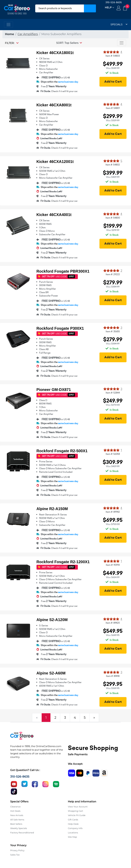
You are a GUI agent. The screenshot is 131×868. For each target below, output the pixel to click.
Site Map (72, 837)
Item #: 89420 (113, 623)
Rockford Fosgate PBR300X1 (63, 271)
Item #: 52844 (113, 393)
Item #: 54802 (113, 165)
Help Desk (73, 824)
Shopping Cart (76, 811)
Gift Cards (73, 820)
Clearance (15, 807)
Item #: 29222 (113, 274)
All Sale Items (17, 820)
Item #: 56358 (113, 454)
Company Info (75, 828)
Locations (73, 833)
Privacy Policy (17, 850)
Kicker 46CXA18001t (55, 53)
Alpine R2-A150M (52, 509)
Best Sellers (16, 824)
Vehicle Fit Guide (77, 815)
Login (119, 8)
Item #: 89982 (113, 512)
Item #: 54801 (113, 108)
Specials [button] (119, 24)
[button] (69, 43)
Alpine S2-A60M (51, 673)
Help (108, 7)
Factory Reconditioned (22, 833)
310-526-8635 (114, 2)
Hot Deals (15, 811)
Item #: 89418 (113, 676)
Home (10, 34)
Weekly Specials (19, 828)
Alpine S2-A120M (52, 620)
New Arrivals (17, 815)
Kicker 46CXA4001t (54, 215)
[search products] (60, 8)
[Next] (94, 718)
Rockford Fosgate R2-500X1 (62, 451)
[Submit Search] (90, 8)
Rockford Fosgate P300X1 (60, 328)
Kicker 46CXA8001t (54, 105)
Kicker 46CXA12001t (55, 162)
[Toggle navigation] (8, 25)
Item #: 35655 (113, 331)
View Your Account (78, 807)
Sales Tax (15, 855)
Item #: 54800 (113, 218)
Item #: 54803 (113, 56)
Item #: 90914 (113, 565)
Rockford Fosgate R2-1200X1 (63, 562)
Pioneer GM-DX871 (54, 390)
